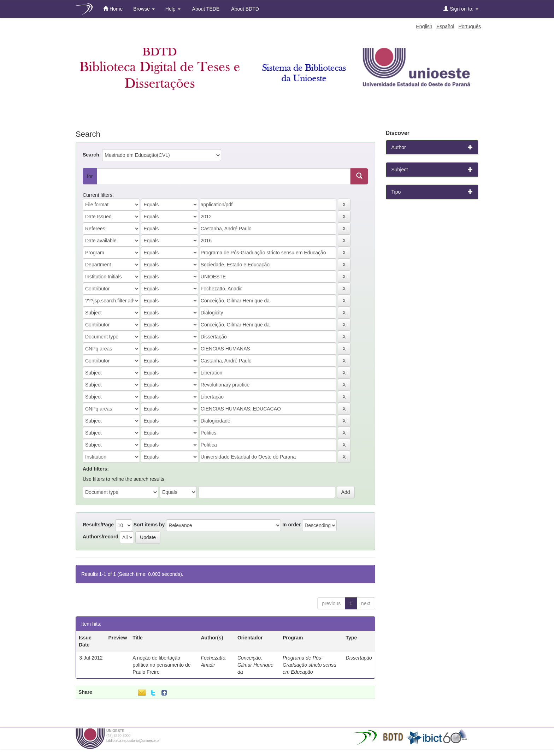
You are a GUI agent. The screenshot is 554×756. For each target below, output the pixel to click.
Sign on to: (461, 9)
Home (113, 9)
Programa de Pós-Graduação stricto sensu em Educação (310, 665)
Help (173, 9)
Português (470, 26)
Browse (144, 9)
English (424, 26)
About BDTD (244, 9)
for (90, 176)
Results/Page (98, 525)
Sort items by (149, 525)
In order (291, 525)
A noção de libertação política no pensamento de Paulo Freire (161, 665)
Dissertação (359, 658)
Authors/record (101, 537)
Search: (92, 155)
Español (445, 26)
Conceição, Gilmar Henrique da (255, 665)
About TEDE (205, 9)
